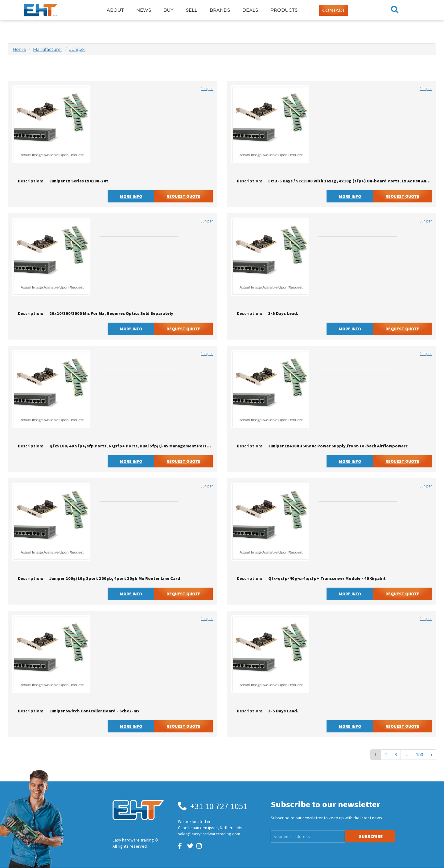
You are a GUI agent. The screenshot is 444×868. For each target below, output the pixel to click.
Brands (220, 10)
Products (284, 10)
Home (19, 49)
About (115, 10)
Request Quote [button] (183, 196)
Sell (192, 10)
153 (419, 755)
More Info (131, 196)
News (144, 10)
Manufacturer (48, 49)
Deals (250, 10)
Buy (169, 10)
